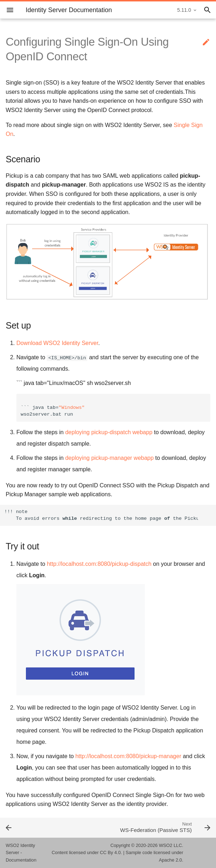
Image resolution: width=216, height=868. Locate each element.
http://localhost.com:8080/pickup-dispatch (99, 564)
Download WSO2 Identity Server (57, 343)
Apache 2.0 (171, 860)
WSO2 (166, 845)
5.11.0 (184, 10)
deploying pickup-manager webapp (109, 458)
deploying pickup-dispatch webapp (109, 432)
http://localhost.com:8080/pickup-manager (128, 756)
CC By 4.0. (111, 852)
